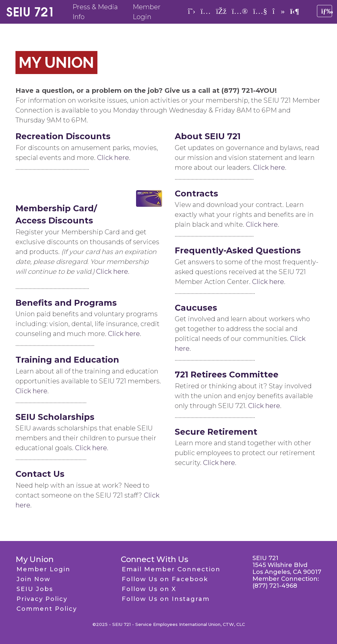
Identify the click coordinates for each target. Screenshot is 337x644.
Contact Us (40, 474)
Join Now (33, 579)
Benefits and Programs (66, 303)
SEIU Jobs (35, 589)
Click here (113, 158)
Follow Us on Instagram (166, 599)
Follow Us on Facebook (165, 579)
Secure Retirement (216, 432)
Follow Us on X (149, 589)
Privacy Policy (42, 599)
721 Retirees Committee (227, 374)
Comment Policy (47, 609)
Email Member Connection (171, 569)
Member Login (43, 569)
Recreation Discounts (63, 136)
